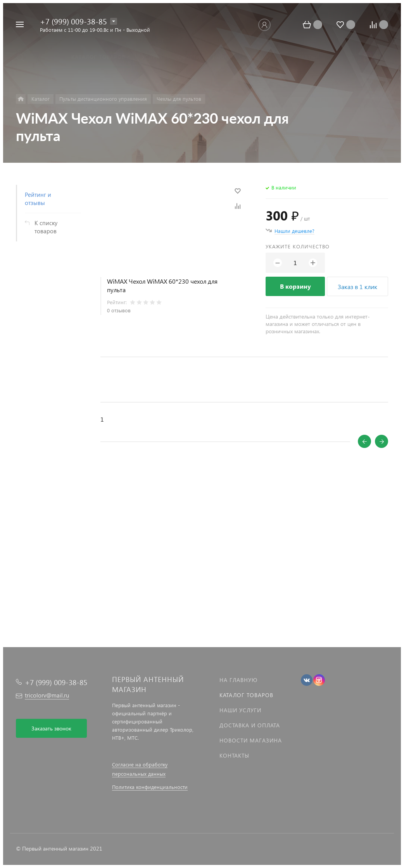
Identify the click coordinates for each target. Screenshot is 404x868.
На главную (238, 680)
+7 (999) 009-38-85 (73, 21)
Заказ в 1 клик (357, 287)
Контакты (234, 755)
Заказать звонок (51, 728)
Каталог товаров (246, 695)
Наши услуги (240, 710)
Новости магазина (251, 740)
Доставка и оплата (250, 725)
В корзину (295, 286)
